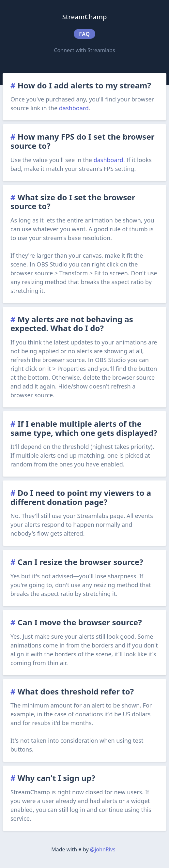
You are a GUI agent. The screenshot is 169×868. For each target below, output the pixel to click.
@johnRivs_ (104, 849)
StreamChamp (85, 17)
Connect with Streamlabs (84, 50)
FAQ (84, 34)
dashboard (74, 108)
